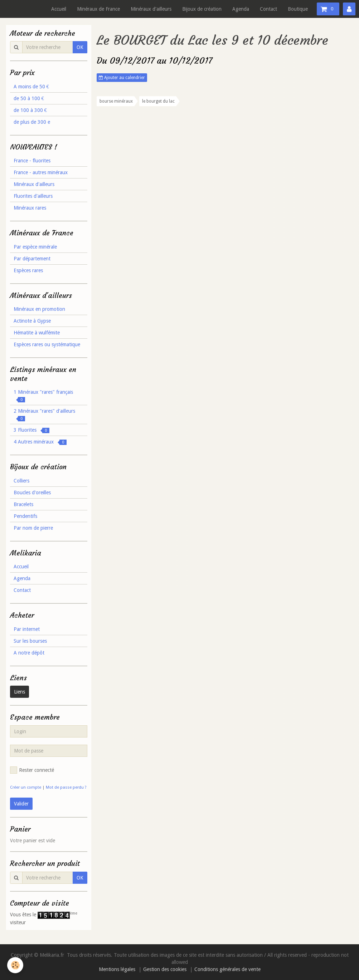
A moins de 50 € (31, 87)
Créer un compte (26, 787)
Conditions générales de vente (227, 969)
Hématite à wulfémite (37, 333)
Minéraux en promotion (39, 309)
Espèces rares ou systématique (47, 344)
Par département (32, 259)
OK (80, 47)
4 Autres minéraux (40, 442)
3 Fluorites (31, 430)
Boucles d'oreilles (32, 493)
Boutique (298, 9)
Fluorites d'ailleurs (33, 196)
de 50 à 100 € (29, 98)
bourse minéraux (116, 101)
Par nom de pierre (33, 528)
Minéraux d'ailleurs (151, 9)
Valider (21, 804)
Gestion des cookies (165, 969)
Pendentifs (25, 516)
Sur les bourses (30, 641)
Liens (20, 692)
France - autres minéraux (41, 172)
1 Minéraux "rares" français (43, 396)
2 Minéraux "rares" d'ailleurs (44, 415)
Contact (268, 9)
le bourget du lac (158, 101)
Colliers (21, 481)
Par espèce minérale (35, 247)
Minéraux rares (30, 208)
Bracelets (23, 504)
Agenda (241, 9)
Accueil (59, 9)
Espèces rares (28, 270)
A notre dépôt (29, 653)
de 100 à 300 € (30, 110)
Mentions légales (117, 969)
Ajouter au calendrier (122, 78)
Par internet (27, 629)
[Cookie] (15, 965)
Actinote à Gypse (32, 321)
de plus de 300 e (32, 122)
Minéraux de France (98, 9)
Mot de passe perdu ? (66, 787)
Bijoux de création (202, 9)
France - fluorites (32, 161)
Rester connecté (32, 770)
